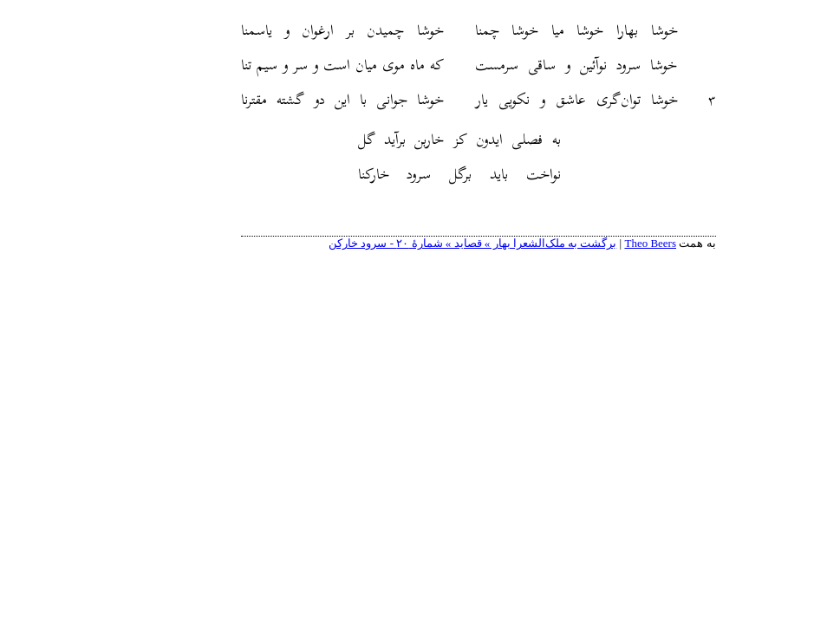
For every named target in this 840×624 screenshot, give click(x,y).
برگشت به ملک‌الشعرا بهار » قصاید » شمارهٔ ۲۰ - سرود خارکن (414, 243)
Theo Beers (592, 243)
